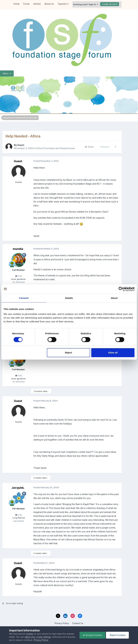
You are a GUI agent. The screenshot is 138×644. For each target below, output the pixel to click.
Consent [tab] (24, 298)
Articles (37, 4)
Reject (69, 353)
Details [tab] (69, 298)
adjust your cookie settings (38, 637)
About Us (49, 4)
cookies (29, 634)
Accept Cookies (92, 635)
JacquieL (18, 488)
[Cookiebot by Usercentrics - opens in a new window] (121, 289)
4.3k (19, 515)
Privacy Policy (62, 623)
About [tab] (114, 298)
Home (17, 4)
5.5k (19, 276)
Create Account (110, 4)
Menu (7, 73)
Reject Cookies (117, 635)
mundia (18, 249)
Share (89, 147)
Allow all (113, 353)
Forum (26, 4)
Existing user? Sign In (86, 4)
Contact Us (78, 623)
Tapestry (63, 4)
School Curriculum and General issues (56, 148)
